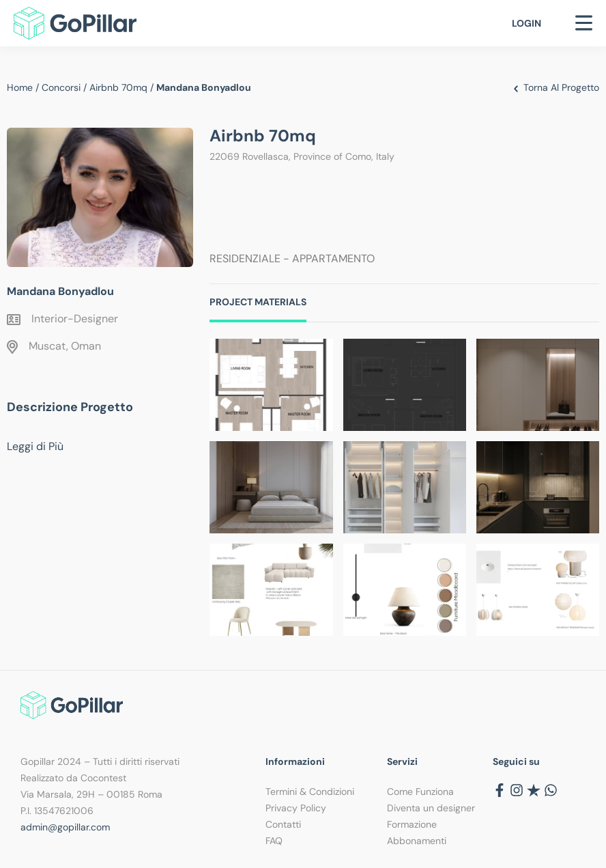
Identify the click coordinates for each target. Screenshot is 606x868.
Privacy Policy (296, 808)
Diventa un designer (431, 808)
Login (526, 23)
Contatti (283, 824)
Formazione (412, 824)
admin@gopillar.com (65, 827)
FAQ (274, 841)
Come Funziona (420, 792)
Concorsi (61, 87)
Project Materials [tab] (258, 302)
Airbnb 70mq (118, 87)
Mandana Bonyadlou (60, 291)
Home (20, 87)
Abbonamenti (417, 841)
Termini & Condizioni (310, 792)
